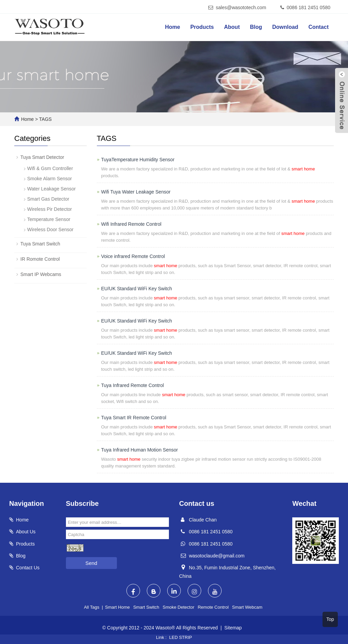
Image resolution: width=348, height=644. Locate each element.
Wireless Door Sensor (50, 229)
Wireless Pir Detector (49, 209)
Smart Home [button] (117, 607)
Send (91, 563)
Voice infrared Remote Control (133, 256)
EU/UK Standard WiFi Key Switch (137, 289)
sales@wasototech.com (241, 7)
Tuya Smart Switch (40, 244)
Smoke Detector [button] (179, 607)
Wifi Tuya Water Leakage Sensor (136, 192)
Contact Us (28, 568)
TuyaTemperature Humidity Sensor (138, 160)
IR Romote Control (40, 259)
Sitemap (233, 628)
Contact (318, 27)
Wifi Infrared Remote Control (131, 224)
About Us (26, 532)
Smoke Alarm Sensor (50, 179)
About (232, 27)
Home (172, 27)
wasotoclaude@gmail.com (217, 556)
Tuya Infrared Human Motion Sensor (140, 450)
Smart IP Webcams (41, 274)
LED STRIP (181, 637)
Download (285, 27)
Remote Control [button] (213, 607)
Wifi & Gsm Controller (50, 168)
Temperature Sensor (49, 219)
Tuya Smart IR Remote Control (134, 418)
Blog (256, 27)
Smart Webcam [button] (247, 607)
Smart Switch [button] (146, 607)
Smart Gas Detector (48, 199)
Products (202, 27)
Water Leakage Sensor (51, 189)
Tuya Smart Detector (42, 157)
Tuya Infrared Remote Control (133, 385)
